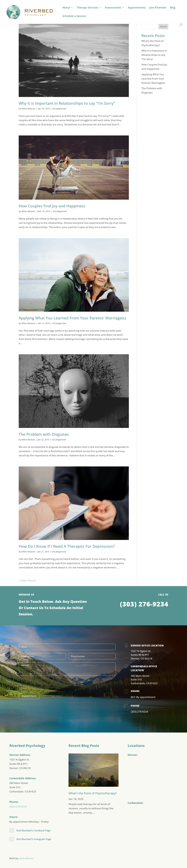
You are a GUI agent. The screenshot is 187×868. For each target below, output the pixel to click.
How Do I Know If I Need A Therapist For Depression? (67, 546)
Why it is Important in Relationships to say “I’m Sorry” (67, 103)
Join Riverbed (158, 8)
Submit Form (29, 696)
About (66, 8)
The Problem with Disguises (44, 434)
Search (163, 26)
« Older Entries (27, 580)
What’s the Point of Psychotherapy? (93, 793)
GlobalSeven (26, 858)
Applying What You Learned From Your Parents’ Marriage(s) (72, 318)
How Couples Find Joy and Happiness (52, 206)
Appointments (137, 8)
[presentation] (41, 684)
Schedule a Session (74, 16)
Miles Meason (28, 109)
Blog (173, 8)
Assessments (113, 8)
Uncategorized (59, 109)
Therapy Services (87, 8)
